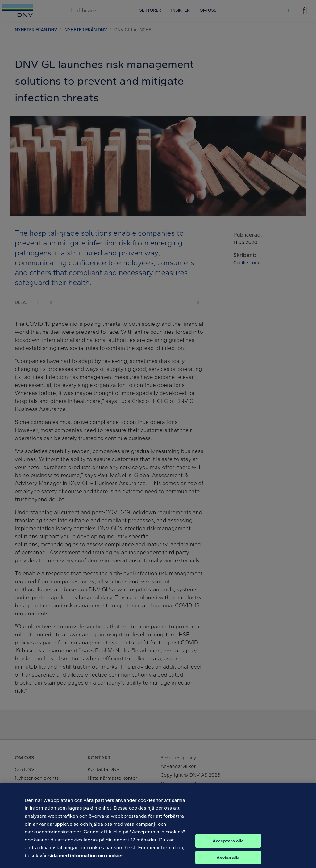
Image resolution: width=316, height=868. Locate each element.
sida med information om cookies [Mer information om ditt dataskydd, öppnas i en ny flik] (86, 860)
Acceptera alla (228, 845)
